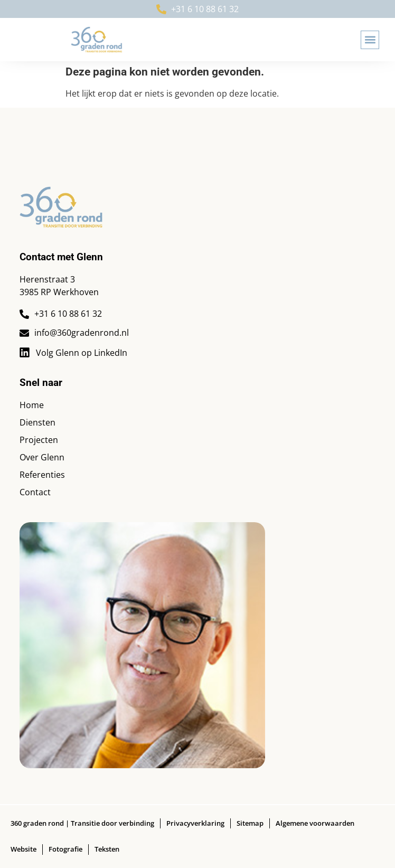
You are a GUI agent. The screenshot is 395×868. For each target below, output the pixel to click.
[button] (370, 40)
